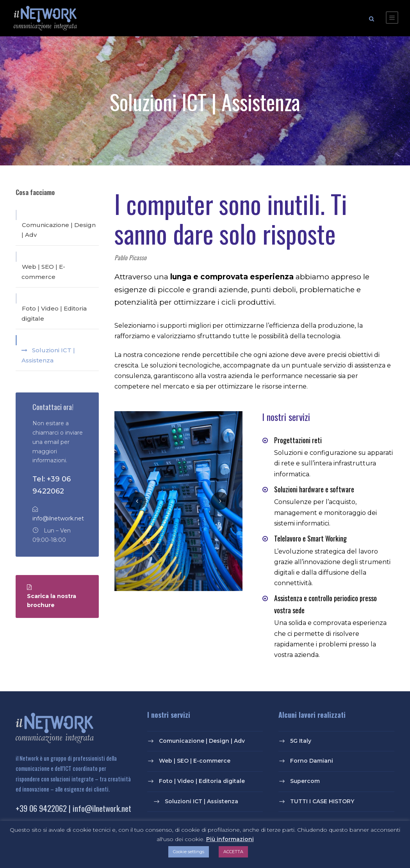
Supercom (305, 782)
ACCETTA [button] (233, 852)
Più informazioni (230, 839)
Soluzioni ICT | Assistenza (48, 356)
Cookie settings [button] (189, 852)
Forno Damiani (312, 762)
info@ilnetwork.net (58, 520)
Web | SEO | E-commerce (43, 273)
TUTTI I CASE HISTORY (322, 802)
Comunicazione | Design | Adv (59, 231)
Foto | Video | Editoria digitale (54, 315)
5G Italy (301, 742)
